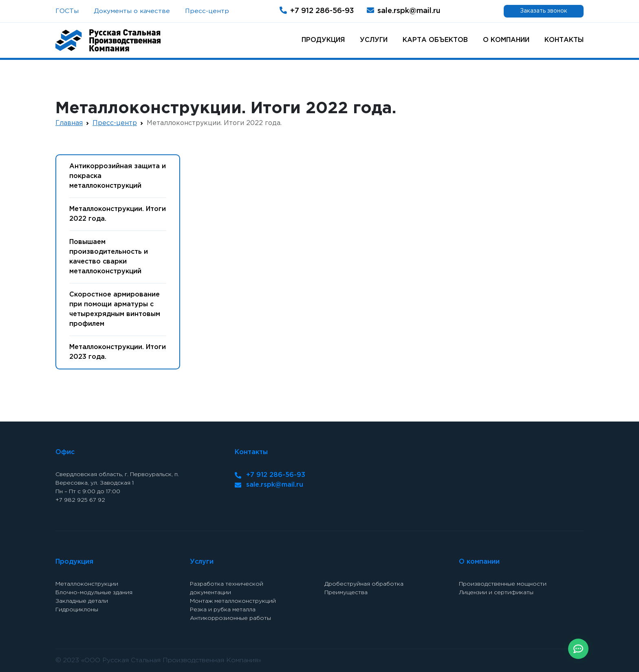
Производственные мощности (503, 584)
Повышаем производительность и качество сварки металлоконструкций (109, 257)
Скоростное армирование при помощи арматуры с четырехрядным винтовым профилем (115, 309)
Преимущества (346, 593)
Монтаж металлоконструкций (233, 601)
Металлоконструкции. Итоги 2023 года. (118, 352)
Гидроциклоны (77, 610)
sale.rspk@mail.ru (404, 10)
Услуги (374, 40)
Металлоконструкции (87, 584)
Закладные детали (82, 601)
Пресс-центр (207, 11)
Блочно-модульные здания (94, 593)
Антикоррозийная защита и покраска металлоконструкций (118, 176)
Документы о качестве (132, 11)
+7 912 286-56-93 (317, 10)
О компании (506, 40)
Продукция (323, 40)
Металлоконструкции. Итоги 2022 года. (118, 214)
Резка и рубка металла (223, 610)
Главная (69, 123)
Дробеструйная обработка (364, 584)
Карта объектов (435, 40)
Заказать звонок (544, 11)
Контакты (564, 40)
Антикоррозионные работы (230, 618)
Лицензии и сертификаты (496, 593)
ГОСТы (67, 11)
